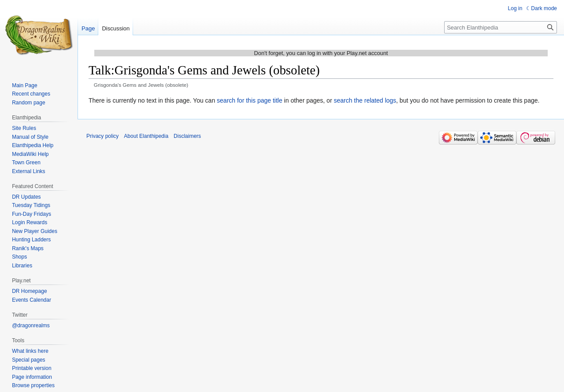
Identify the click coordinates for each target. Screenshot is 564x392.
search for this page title (250, 100)
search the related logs (365, 100)
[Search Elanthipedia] (501, 27)
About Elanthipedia (146, 136)
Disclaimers (187, 136)
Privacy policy (102, 136)
